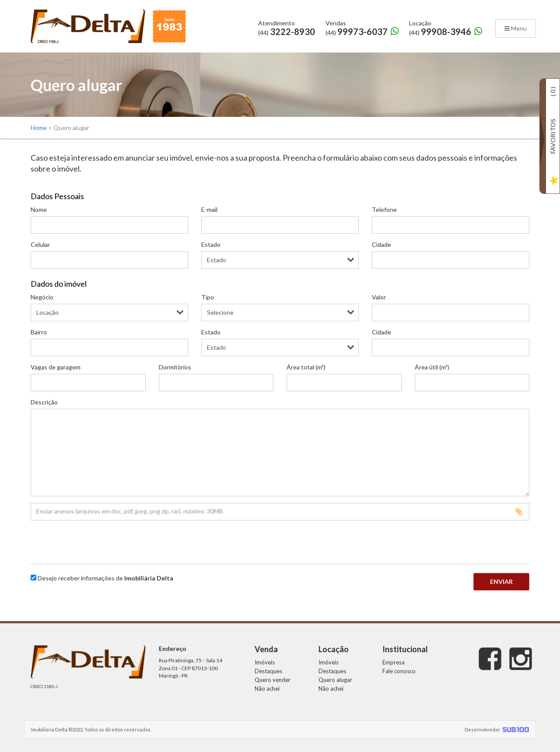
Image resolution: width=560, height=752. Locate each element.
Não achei (267, 689)
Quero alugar (335, 680)
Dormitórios (175, 367)
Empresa (394, 662)
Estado (211, 244)
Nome (39, 209)
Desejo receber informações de (105, 578)
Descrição (44, 402)
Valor (379, 297)
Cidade (381, 244)
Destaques (268, 671)
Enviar (501, 582)
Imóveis (265, 662)
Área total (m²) (306, 367)
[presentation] (82, 540)
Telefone (384, 209)
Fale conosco (399, 671)
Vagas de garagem (56, 367)
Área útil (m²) (432, 367)
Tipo (208, 297)
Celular (40, 244)
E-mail (209, 209)
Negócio (42, 297)
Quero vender (273, 680)
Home (39, 128)
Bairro (39, 332)
